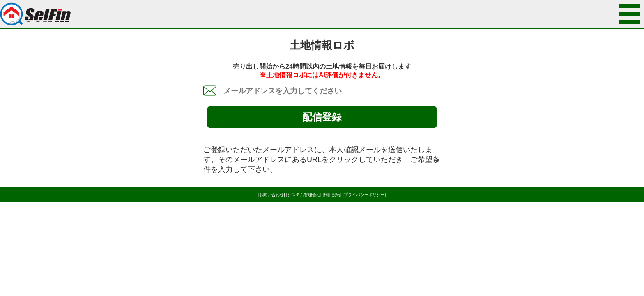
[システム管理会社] (304, 195)
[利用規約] (332, 195)
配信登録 (322, 117)
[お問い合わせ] (271, 195)
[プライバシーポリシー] (365, 195)
